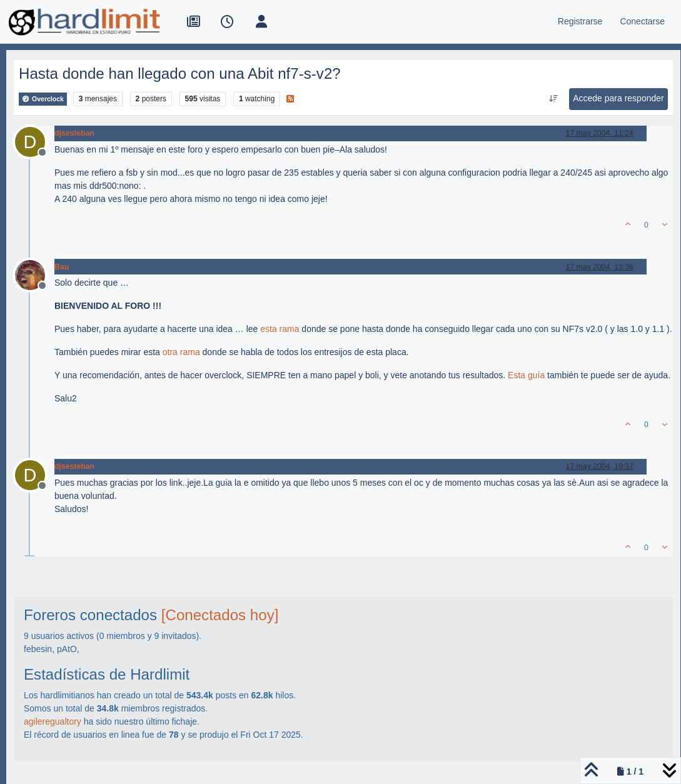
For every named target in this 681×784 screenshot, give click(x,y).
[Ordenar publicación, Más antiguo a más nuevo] (554, 99)
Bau (62, 267)
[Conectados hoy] (220, 615)
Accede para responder (618, 98)
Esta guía (526, 375)
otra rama (181, 352)
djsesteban (74, 133)
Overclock (43, 99)
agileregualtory (53, 721)
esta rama (280, 329)
